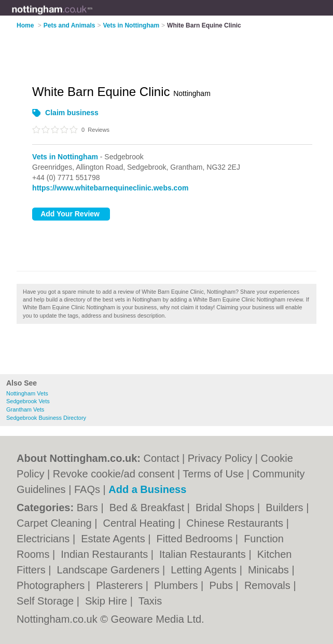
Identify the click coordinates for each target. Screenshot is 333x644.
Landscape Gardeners (110, 570)
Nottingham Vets (27, 393)
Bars (89, 508)
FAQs (87, 489)
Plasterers (121, 585)
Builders (286, 508)
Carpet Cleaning (55, 523)
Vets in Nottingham (65, 157)
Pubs (222, 585)
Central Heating (141, 523)
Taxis (150, 601)
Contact (162, 458)
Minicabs (270, 570)
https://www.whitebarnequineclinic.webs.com (110, 188)
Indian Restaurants (106, 554)
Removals (269, 585)
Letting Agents (205, 570)
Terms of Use (213, 474)
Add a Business (147, 489)
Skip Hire (108, 601)
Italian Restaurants (204, 554)
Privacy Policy (220, 458)
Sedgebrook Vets (28, 401)
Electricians (45, 539)
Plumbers (177, 585)
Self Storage (47, 601)
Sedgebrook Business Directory (46, 418)
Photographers (52, 585)
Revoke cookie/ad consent (114, 474)
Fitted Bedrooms (196, 539)
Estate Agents (114, 539)
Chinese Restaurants (236, 523)
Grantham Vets (25, 409)
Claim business (72, 113)
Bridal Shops (226, 508)
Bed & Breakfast (148, 508)
